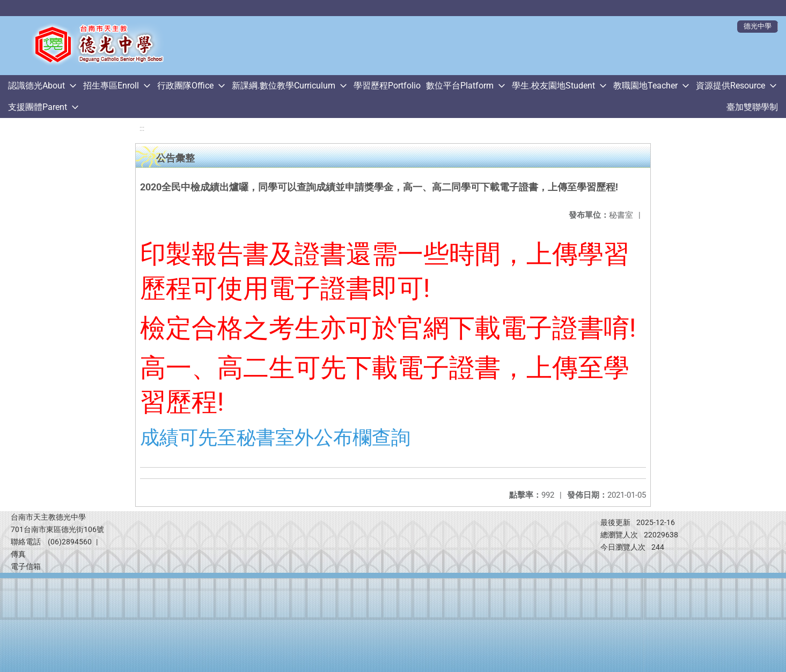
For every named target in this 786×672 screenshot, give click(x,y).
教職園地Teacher (645, 86)
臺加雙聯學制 (752, 107)
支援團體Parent (38, 107)
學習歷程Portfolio (387, 86)
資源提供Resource (730, 86)
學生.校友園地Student (553, 86)
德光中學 (758, 26)
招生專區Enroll (111, 86)
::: (142, 128)
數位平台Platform (460, 86)
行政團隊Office (185, 86)
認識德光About (36, 86)
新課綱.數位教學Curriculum (284, 86)
